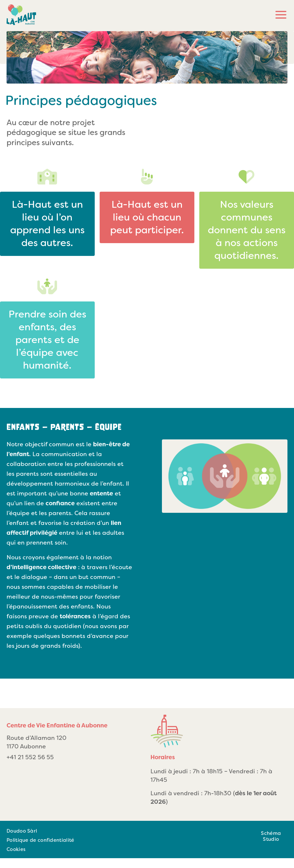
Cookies (16, 849)
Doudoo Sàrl (22, 831)
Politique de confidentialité (40, 840)
